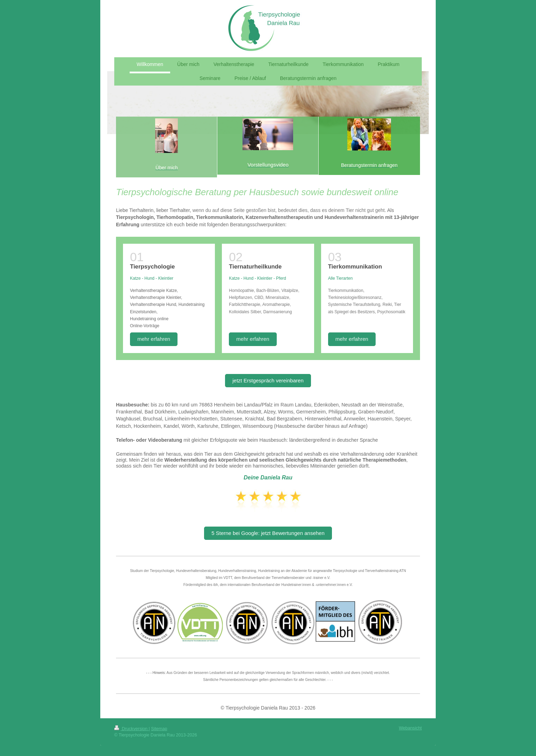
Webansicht (410, 728)
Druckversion (131, 729)
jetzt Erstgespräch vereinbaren (268, 380)
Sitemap (159, 729)
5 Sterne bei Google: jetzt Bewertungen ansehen (268, 533)
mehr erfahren (154, 339)
